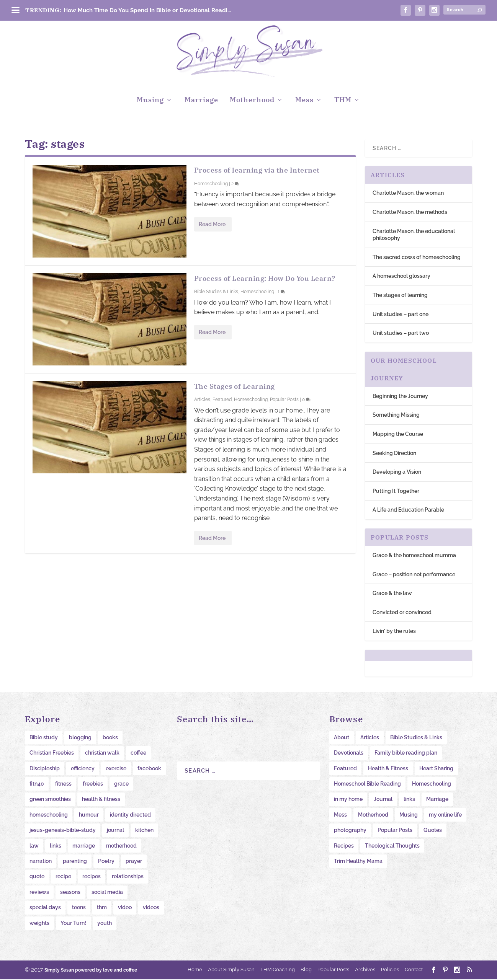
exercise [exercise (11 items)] (116, 769)
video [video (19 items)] (125, 908)
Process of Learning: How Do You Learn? (265, 279)
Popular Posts (284, 401)
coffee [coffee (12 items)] (138, 754)
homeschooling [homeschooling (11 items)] (49, 815)
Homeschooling (211, 185)
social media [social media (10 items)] (107, 893)
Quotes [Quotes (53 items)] (433, 831)
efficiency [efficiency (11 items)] (83, 769)
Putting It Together (396, 492)
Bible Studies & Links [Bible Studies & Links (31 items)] (416, 738)
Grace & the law (392, 594)
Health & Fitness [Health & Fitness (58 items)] (388, 769)
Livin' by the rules (394, 632)
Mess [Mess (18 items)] (340, 815)
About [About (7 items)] (342, 738)
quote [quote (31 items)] (37, 877)
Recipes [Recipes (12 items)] (344, 846)
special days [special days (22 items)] (45, 908)
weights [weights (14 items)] (39, 924)
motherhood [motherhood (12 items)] (121, 846)
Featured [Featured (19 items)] (345, 769)
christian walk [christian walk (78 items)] (102, 754)
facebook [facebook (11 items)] (149, 769)
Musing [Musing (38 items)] (409, 815)
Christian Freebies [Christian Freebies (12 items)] (52, 754)
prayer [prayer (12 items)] (134, 862)
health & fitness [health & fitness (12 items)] (101, 800)
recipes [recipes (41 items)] (92, 877)
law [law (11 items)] (34, 846)
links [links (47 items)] (56, 846)
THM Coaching (278, 970)
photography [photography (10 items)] (350, 831)
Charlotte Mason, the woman (408, 194)
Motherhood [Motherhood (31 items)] (373, 815)
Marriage (201, 101)
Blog (306, 970)
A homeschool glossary (401, 277)
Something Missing (396, 416)
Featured (222, 401)
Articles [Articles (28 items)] (370, 738)
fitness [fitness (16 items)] (63, 785)
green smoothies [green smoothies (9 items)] (50, 800)
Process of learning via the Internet (257, 171)
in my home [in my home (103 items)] (348, 800)
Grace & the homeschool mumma (414, 556)
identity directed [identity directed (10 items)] (130, 815)
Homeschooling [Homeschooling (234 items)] (432, 785)
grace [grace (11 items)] (121, 785)
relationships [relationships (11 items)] (128, 877)
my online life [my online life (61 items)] (445, 815)
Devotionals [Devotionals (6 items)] (349, 754)
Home (195, 970)
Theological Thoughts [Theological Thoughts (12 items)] (392, 846)
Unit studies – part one (401, 315)
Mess (304, 101)
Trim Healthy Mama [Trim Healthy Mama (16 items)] (358, 862)
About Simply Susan (231, 970)
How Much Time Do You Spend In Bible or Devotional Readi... (147, 10)
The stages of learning (400, 296)
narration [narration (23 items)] (41, 862)
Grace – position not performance (414, 575)
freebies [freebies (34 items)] (93, 785)
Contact (414, 970)
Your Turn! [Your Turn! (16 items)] (73, 924)
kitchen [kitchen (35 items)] (144, 831)
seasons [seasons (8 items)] (70, 893)
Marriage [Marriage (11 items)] (437, 800)
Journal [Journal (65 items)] (383, 800)
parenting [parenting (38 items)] (75, 862)
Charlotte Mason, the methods (410, 213)
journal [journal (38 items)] (115, 831)
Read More (212, 225)
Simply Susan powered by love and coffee (91, 971)
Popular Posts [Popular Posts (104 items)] (395, 831)
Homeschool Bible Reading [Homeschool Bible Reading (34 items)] (367, 785)
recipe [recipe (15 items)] (63, 877)
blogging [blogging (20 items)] (80, 738)
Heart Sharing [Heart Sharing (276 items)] (436, 769)
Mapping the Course (398, 435)
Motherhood (252, 101)
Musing (150, 101)
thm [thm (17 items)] (102, 908)
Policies (390, 970)
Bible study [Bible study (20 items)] (44, 738)
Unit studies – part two (401, 334)
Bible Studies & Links (216, 293)
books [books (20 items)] (110, 738)
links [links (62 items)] (409, 800)
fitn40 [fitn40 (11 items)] (37, 785)
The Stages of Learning (235, 387)
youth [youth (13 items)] (105, 924)
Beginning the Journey (400, 397)
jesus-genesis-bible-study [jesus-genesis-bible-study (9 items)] (63, 831)
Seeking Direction (394, 454)
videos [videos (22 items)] (151, 908)
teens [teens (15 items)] (79, 908)
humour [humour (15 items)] (89, 815)
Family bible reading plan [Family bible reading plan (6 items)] (406, 754)
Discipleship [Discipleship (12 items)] (45, 769)
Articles (202, 401)
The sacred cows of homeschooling (417, 258)
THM (343, 101)
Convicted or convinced (402, 613)
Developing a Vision (397, 473)
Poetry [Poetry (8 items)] (106, 862)
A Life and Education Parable (408, 511)
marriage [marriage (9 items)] (84, 846)
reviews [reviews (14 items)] (39, 893)
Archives (365, 970)
